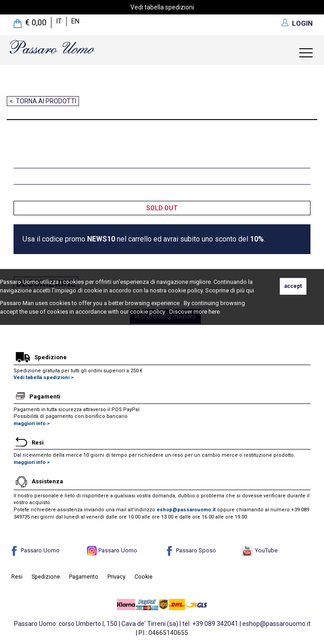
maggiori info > (32, 424)
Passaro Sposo (190, 550)
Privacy (116, 577)
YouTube (260, 550)
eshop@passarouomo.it (186, 510)
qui (250, 290)
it (59, 21)
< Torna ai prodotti (43, 101)
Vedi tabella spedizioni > (44, 378)
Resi (17, 577)
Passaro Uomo (34, 550)
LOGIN (302, 23)
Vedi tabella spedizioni (162, 7)
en (75, 21)
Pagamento (84, 577)
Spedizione (46, 577)
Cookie (143, 577)
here (214, 312)
